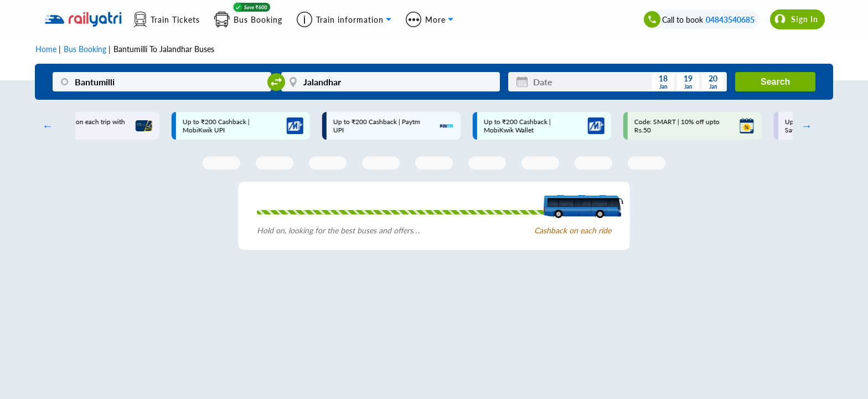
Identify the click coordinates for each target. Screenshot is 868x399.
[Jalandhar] (391, 82)
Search (775, 82)
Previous (45, 126)
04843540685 (730, 20)
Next (804, 126)
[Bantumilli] (162, 82)
